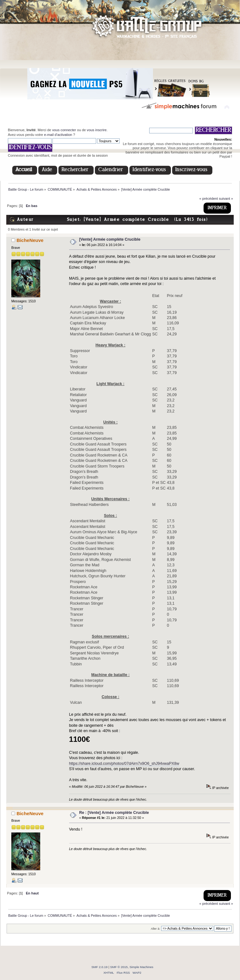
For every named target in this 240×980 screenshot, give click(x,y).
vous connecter (64, 130)
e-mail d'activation (58, 135)
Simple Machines (141, 967)
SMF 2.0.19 (100, 967)
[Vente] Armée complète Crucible (110, 239)
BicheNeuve (30, 240)
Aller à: (155, 929)
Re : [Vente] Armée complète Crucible (114, 813)
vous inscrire (97, 130)
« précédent (208, 199)
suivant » (226, 199)
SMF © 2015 (119, 967)
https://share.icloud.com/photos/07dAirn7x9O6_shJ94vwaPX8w (124, 764)
